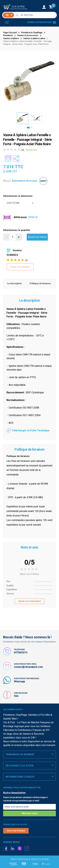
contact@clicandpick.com (28, 667)
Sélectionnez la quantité (17, 230)
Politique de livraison (40, 284)
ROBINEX (12, 255)
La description (14, 284)
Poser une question (20, 267)
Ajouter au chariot (37, 237)
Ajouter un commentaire (30, 601)
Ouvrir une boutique (16, 831)
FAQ (16, 696)
